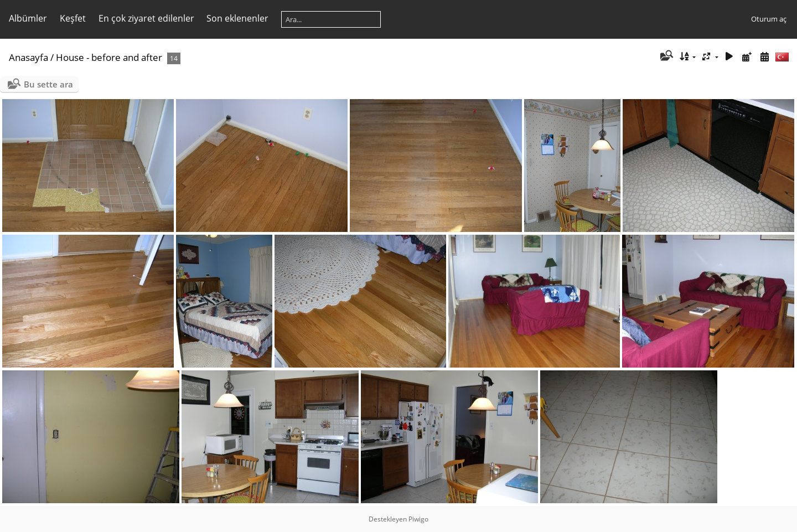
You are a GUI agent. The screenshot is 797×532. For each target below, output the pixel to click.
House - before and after (109, 57)
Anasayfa (29, 57)
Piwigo (418, 519)
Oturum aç (769, 19)
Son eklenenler (237, 18)
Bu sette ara (48, 84)
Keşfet (73, 18)
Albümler (28, 18)
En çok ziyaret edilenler (146, 18)
